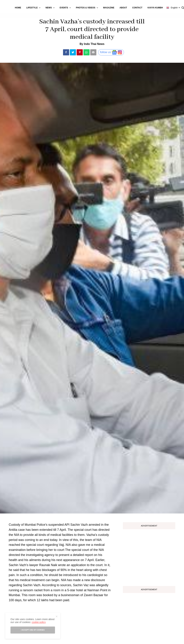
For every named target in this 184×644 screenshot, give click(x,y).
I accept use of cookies (33, 630)
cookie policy (39, 622)
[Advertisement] (149, 556)
